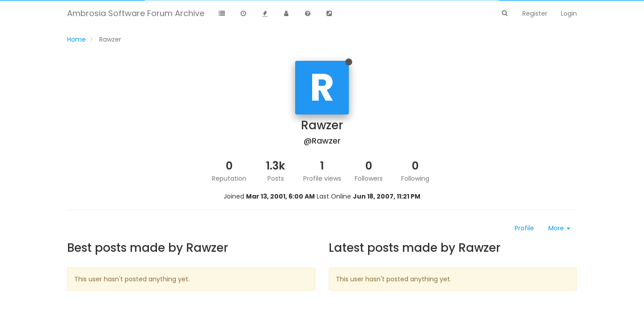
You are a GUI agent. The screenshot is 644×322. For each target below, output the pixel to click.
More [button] (559, 228)
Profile (524, 228)
